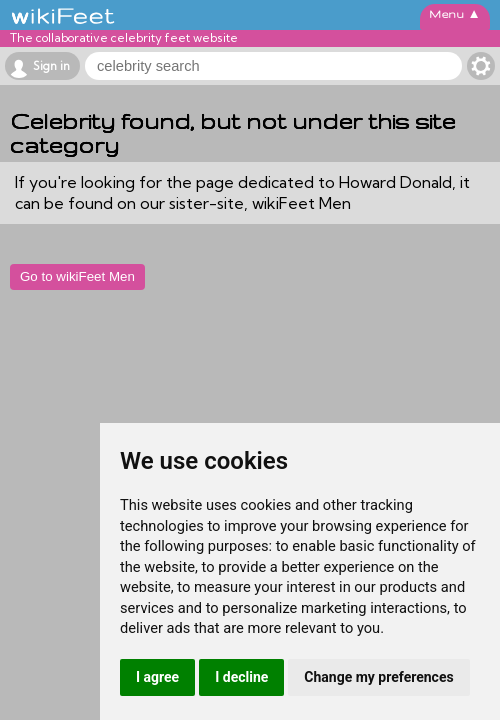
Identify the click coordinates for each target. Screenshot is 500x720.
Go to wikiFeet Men (77, 276)
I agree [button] (157, 677)
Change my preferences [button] (378, 677)
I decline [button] (241, 677)
